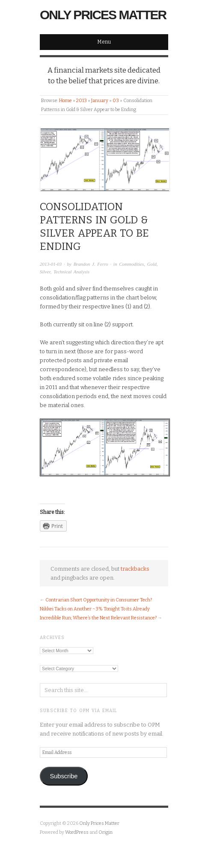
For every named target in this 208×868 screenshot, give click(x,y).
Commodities (131, 264)
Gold (152, 264)
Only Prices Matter (103, 15)
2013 (82, 101)
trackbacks (135, 569)
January (100, 101)
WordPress (77, 832)
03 (116, 101)
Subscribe (64, 776)
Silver (45, 272)
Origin (105, 832)
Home (65, 101)
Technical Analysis (71, 272)
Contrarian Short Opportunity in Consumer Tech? (99, 600)
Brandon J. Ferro (91, 264)
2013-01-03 (51, 264)
